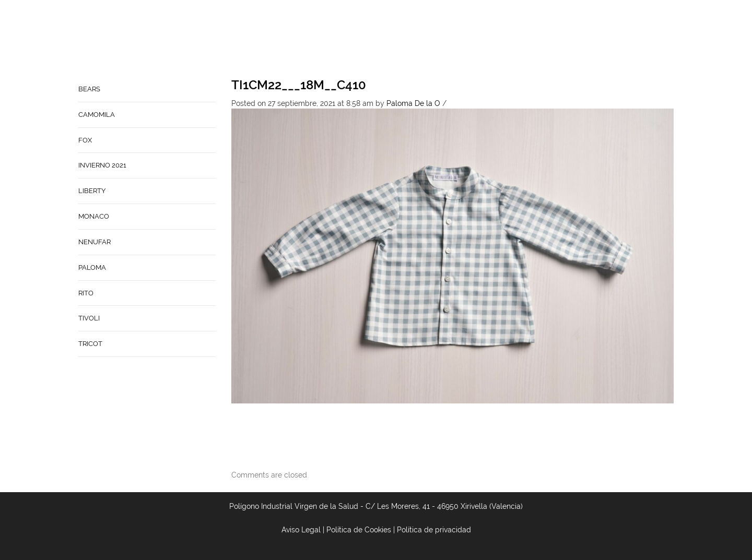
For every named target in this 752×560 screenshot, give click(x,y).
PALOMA (92, 267)
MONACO (94, 216)
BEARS (89, 89)
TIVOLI (89, 318)
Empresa (394, 40)
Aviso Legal (301, 530)
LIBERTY (92, 191)
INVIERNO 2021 (102, 165)
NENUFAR (95, 242)
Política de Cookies (359, 530)
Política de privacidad (434, 530)
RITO (86, 293)
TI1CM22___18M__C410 (299, 85)
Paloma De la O (413, 103)
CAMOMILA (97, 115)
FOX (85, 140)
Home (355, 40)
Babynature (498, 40)
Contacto (442, 40)
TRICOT (90, 344)
